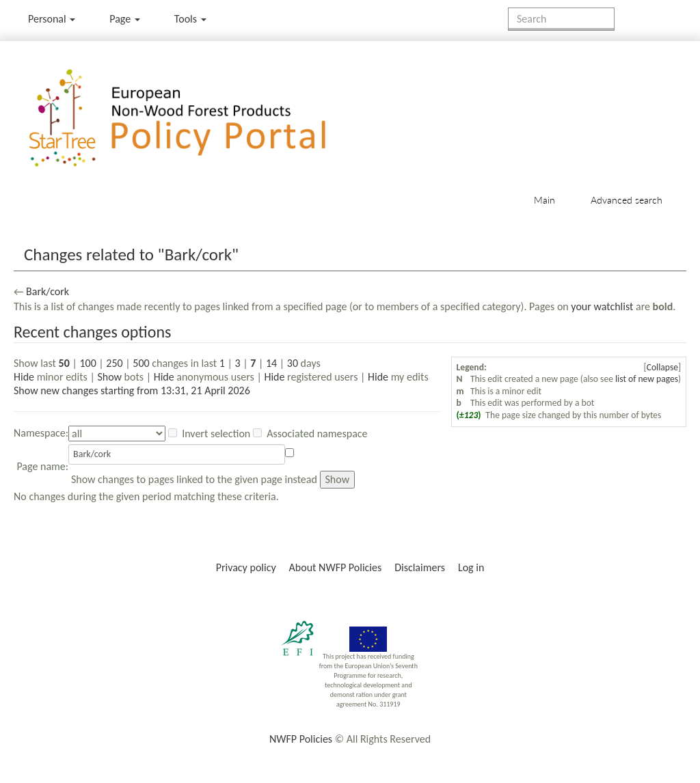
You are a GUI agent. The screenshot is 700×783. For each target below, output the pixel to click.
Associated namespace (317, 434)
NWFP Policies (301, 739)
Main (544, 200)
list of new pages (647, 379)
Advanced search (627, 200)
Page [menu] (125, 19)
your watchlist (602, 306)
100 (87, 363)
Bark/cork (48, 291)
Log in (471, 567)
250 (114, 363)
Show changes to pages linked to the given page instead (194, 479)
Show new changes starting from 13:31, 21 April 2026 (132, 390)
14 (271, 363)
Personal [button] (52, 19)
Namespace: (41, 433)
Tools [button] (190, 19)
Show (109, 377)
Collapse (662, 367)
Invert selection (216, 434)
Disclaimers (420, 567)
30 (293, 363)
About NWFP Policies (336, 567)
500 (141, 363)
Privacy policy (246, 567)
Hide (24, 377)
